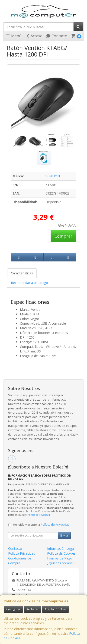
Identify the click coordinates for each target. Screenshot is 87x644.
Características (22, 273)
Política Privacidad (22, 553)
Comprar (63, 236)
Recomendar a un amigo (29, 283)
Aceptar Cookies (55, 609)
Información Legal (61, 548)
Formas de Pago (60, 558)
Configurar (13, 609)
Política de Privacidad (39, 515)
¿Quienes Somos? (61, 563)
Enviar (64, 536)
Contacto (57, 36)
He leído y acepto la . (42, 525)
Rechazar (32, 609)
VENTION (53, 176)
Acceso (34, 36)
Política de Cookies (61, 553)
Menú (13, 36)
